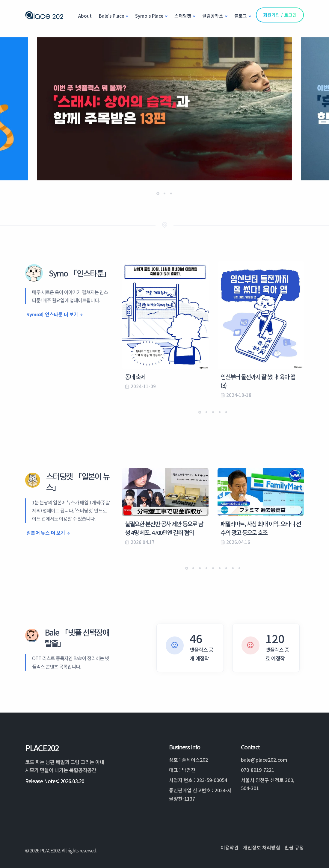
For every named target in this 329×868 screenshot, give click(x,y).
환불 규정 (294, 847)
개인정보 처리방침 (262, 847)
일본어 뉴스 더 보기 (46, 533)
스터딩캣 (183, 16)
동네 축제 (135, 377)
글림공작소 (213, 16)
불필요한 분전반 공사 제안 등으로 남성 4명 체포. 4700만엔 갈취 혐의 (164, 528)
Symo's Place (149, 16)
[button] (158, 193)
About (85, 16)
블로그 (241, 16)
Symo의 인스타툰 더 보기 (52, 314)
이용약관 (230, 847)
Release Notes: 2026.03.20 (55, 781)
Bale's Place (111, 16)
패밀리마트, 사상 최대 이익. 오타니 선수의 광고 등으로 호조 (261, 528)
